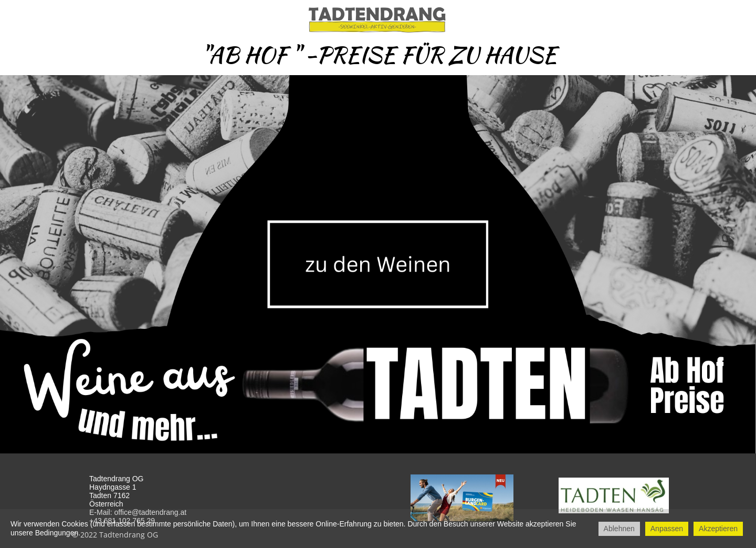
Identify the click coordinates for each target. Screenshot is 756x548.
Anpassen (667, 529)
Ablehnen (619, 529)
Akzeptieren (718, 529)
